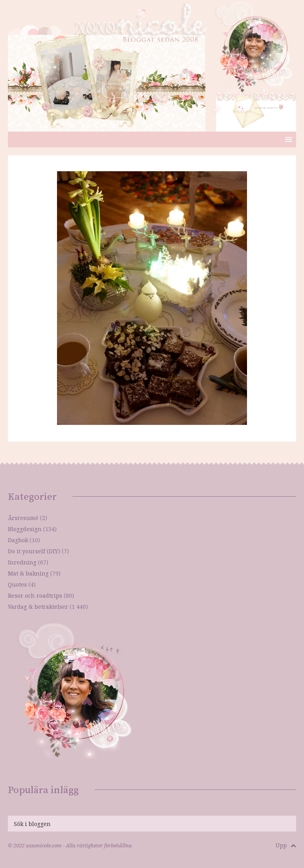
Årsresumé (23, 518)
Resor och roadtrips (35, 596)
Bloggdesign (25, 529)
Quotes (17, 584)
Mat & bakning (28, 573)
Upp (286, 845)
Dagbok (18, 540)
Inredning (22, 562)
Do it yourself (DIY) (34, 551)
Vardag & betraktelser (38, 607)
